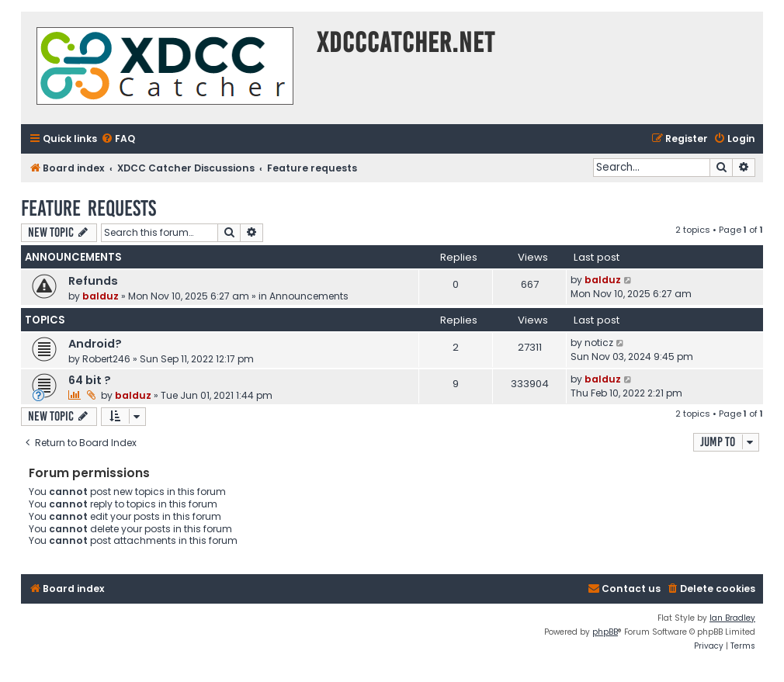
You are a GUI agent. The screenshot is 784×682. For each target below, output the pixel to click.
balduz (101, 296)
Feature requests (88, 208)
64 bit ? (90, 380)
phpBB (605, 632)
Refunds (93, 281)
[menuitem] (118, 139)
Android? (95, 344)
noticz (599, 343)
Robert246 (106, 359)
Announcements (309, 296)
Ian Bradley (732, 618)
